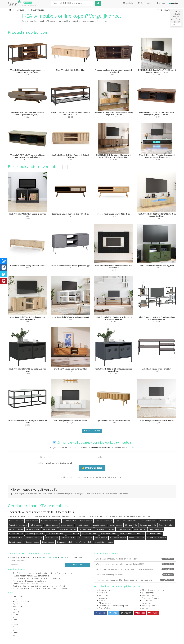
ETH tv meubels (131, 525)
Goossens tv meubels (118, 538)
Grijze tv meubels (52, 525)
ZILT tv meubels (73, 534)
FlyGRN (16, 576)
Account (161, 3)
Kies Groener (18, 581)
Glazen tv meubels (32, 542)
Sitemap (103, 600)
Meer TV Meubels (92, 431)
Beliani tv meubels (33, 529)
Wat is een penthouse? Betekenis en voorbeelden (135, 559)
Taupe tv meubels (86, 529)
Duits (15, 619)
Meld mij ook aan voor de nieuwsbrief (55, 463)
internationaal (38, 583)
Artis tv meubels (67, 525)
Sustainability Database (23, 589)
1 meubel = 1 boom (151, 598)
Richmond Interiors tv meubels (126, 521)
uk (14, 630)
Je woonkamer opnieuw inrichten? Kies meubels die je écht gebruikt (135, 580)
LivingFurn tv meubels (84, 542)
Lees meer (176, 25)
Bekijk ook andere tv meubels (38, 166)
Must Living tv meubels (68, 529)
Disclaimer (103, 598)
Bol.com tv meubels (166, 525)
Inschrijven (78, 565)
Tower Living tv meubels (18, 525)
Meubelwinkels (105, 603)
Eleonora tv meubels (90, 534)
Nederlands (18, 596)
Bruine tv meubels (16, 538)
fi (13, 627)
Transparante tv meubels (105, 529)
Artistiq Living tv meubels (104, 542)
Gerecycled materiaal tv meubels (132, 534)
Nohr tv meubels (36, 525)
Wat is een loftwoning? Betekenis (135, 575)
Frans (15, 599)
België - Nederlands (21, 601)
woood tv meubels (99, 525)
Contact (145, 608)
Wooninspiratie (148, 606)
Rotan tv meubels (51, 538)
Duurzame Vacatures (22, 583)
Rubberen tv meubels (148, 521)
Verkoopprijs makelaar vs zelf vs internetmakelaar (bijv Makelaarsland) (135, 569)
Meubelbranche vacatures (153, 590)
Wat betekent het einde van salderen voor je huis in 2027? (135, 564)
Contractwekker (19, 586)
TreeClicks (17, 573)
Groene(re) (28, 3)
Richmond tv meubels (148, 525)
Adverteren (147, 603)
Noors (16, 609)
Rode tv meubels (140, 529)
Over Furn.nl (104, 593)
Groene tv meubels (85, 538)
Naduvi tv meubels (50, 529)
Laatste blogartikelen (106, 553)
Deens (16, 632)
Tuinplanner (147, 600)
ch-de (15, 614)
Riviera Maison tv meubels (156, 538)
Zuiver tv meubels (16, 542)
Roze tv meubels (32, 521)
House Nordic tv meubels (51, 521)
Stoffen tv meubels (68, 538)
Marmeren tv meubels (34, 538)
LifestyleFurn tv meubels (56, 534)
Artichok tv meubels (154, 534)
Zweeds (16, 612)
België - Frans (19, 604)
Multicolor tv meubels (109, 534)
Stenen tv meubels (124, 529)
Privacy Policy (104, 608)
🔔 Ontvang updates (92, 468)
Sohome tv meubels (136, 538)
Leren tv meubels (116, 525)
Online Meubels (106, 590)
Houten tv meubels (166, 521)
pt (14, 622)
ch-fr (15, 617)
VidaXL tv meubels (70, 521)
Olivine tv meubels (16, 521)
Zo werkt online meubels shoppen (113, 606)
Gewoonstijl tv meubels (35, 534)
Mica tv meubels (48, 542)
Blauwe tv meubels (16, 529)
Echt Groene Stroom (22, 578)
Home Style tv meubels (103, 521)
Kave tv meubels (101, 538)
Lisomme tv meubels (65, 542)
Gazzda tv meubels (16, 534)
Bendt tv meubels (83, 525)
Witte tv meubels (86, 521)
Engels (16, 625)
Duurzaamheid (148, 593)
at (14, 635)
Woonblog (103, 595)
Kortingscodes (148, 595)
